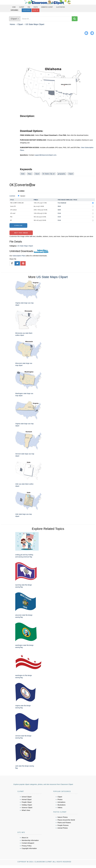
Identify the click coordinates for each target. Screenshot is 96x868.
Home (14, 7)
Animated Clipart (47, 7)
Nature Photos (63, 817)
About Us (25, 838)
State (23, 174)
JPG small (13, 213)
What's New (26, 810)
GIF (11, 220)
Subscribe (27, 10)
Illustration (60, 7)
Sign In (36, 10)
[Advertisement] (48, 52)
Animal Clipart (27, 799)
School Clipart (27, 797)
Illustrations (62, 805)
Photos (60, 799)
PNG (29, 7)
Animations (61, 802)
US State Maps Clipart (35, 24)
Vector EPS (13, 206)
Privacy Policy (27, 846)
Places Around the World (66, 820)
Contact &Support (28, 843)
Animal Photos (63, 828)
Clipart (22, 7)
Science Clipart (27, 807)
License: (12, 196)
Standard (23, 196)
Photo (36, 7)
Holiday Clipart (27, 805)
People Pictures (63, 825)
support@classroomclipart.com (45, 155)
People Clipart (27, 802)
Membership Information (30, 840)
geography (62, 174)
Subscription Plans (19, 256)
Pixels (36, 200)
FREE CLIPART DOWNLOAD (17, 203)
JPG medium (13, 210)
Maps (30, 174)
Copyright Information (29, 848)
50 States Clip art (49, 174)
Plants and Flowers (64, 823)
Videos (60, 807)
